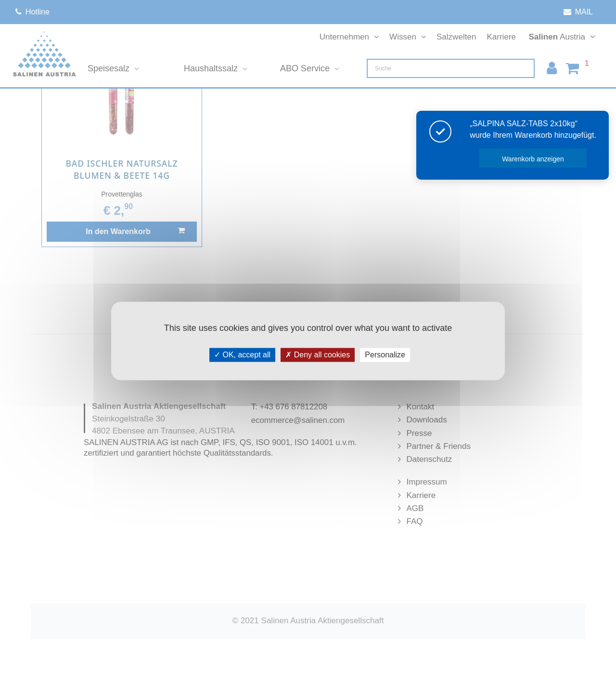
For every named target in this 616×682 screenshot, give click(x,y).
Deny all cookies (318, 355)
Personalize (385, 355)
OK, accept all (242, 355)
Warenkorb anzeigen (533, 159)
